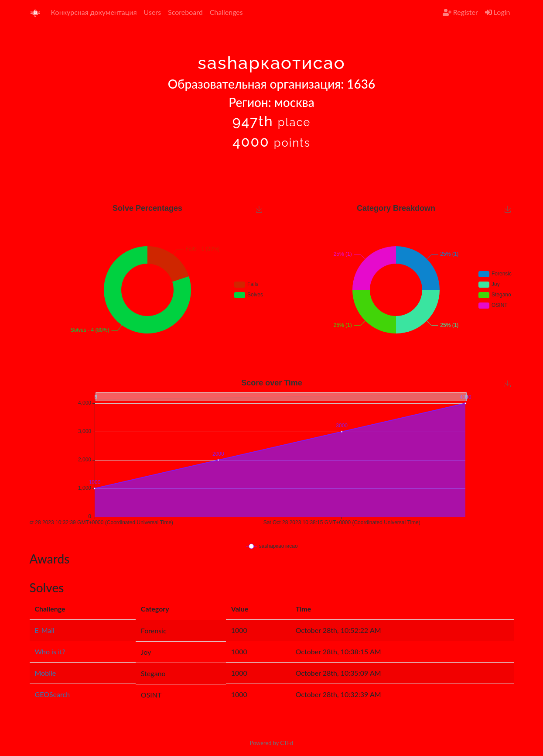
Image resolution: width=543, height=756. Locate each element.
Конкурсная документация (94, 12)
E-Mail (45, 630)
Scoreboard (185, 12)
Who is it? (50, 651)
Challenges (226, 12)
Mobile (46, 673)
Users (152, 12)
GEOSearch (53, 694)
